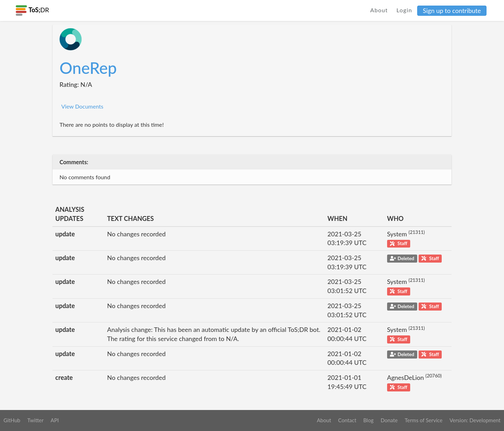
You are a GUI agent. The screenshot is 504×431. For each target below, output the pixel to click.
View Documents (82, 106)
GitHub (12, 420)
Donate (389, 420)
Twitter (36, 420)
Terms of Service (423, 420)
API (54, 420)
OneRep (88, 68)
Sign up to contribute (452, 11)
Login (404, 10)
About (379, 10)
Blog (368, 420)
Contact (347, 420)
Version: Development (475, 420)
